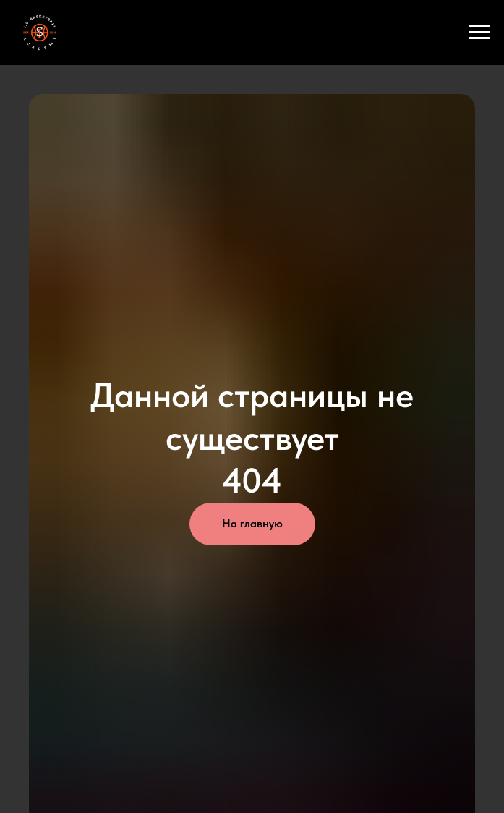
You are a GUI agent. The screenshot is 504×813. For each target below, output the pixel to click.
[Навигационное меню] (479, 33)
